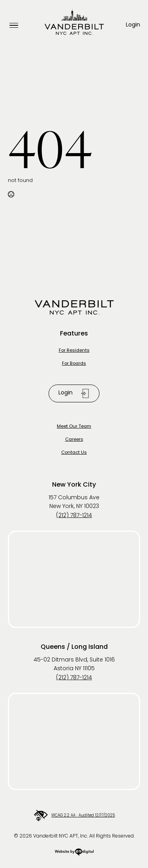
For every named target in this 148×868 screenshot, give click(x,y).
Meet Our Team (74, 427)
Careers (74, 440)
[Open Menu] (14, 26)
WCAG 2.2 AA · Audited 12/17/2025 (74, 816)
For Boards (74, 364)
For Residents (74, 351)
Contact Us (74, 453)
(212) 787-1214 (74, 516)
